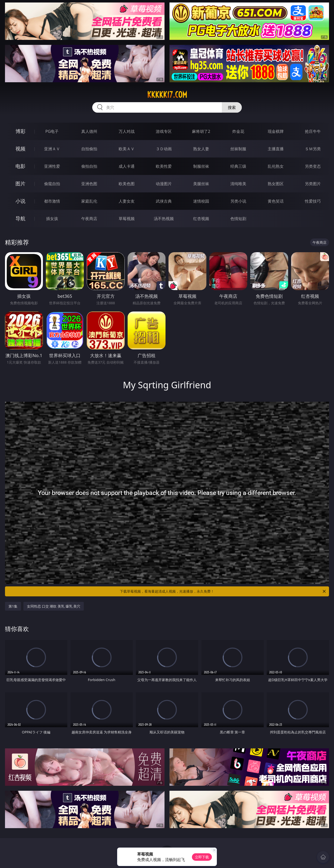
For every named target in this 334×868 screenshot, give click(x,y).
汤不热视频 (164, 219)
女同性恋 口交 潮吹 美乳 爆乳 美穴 (54, 606)
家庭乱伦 (89, 201)
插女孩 (52, 219)
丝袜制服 (238, 149)
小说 (20, 201)
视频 (20, 149)
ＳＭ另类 (313, 149)
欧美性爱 (164, 166)
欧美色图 (127, 184)
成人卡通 (127, 166)
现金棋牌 (276, 131)
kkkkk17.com (167, 95)
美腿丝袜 (201, 184)
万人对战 (127, 131)
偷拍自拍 (89, 166)
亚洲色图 (89, 184)
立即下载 (202, 857)
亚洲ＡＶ (52, 149)
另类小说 (238, 201)
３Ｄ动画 (164, 149)
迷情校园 (201, 201)
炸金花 (238, 131)
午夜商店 (89, 219)
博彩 (20, 131)
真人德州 (89, 131)
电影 (20, 166)
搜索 (232, 107)
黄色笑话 (276, 201)
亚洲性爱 (52, 166)
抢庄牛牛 (313, 131)
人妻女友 (127, 201)
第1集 (13, 606)
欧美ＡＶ (127, 149)
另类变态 (313, 166)
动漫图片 (164, 184)
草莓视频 (127, 219)
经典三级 (238, 166)
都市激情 (52, 201)
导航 (20, 218)
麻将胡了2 (201, 131)
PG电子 (52, 131)
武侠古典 (164, 201)
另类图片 (313, 184)
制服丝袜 (201, 166)
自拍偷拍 (89, 149)
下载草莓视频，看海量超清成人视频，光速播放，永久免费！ (223, 591)
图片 (20, 184)
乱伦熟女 (276, 166)
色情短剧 (238, 219)
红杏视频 (201, 219)
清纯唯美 (238, 184)
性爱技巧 (313, 201)
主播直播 (276, 149)
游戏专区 (164, 131)
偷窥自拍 (52, 184)
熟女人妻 (201, 149)
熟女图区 (276, 184)
